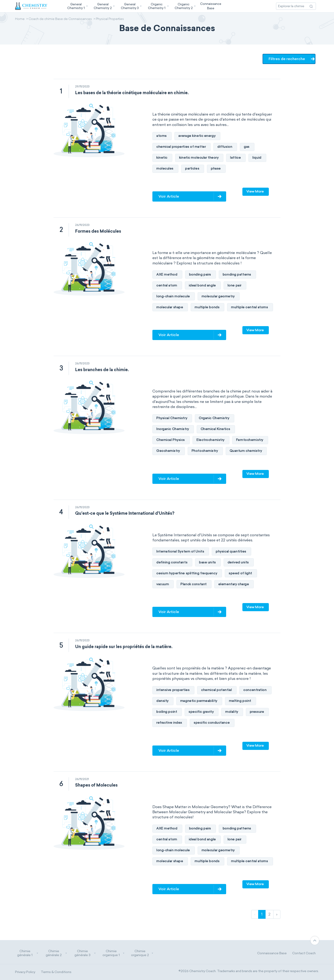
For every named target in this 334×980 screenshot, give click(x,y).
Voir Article (169, 196)
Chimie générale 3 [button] (85, 953)
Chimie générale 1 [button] (28, 953)
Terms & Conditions (56, 972)
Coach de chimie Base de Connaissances (60, 19)
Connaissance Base (272, 953)
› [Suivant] (277, 914)
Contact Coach (304, 953)
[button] (77, 6)
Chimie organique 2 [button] (142, 953)
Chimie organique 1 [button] (114, 953)
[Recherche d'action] (311, 6)
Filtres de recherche (287, 59)
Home (20, 19)
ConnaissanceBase (211, 6)
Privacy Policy (25, 972)
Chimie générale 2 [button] (56, 953)
